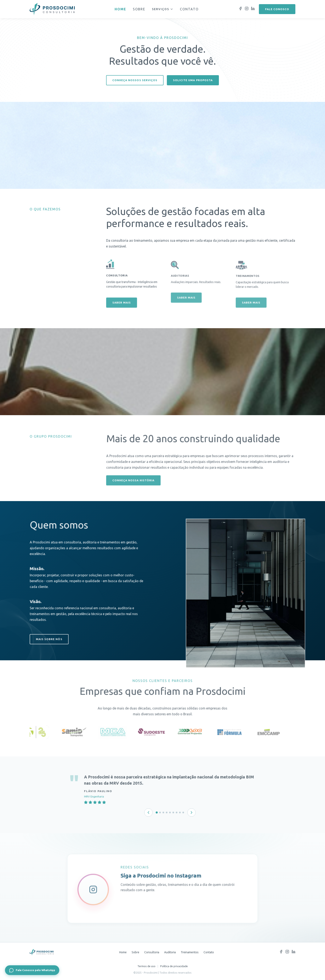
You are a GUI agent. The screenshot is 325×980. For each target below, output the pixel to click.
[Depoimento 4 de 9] (167, 812)
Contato (189, 9)
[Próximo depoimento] (192, 812)
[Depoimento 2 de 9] (160, 812)
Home (120, 9)
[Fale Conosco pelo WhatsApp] (32, 970)
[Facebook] (240, 9)
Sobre (139, 9)
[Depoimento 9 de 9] (183, 812)
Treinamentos (190, 952)
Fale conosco (277, 9)
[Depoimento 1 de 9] (157, 812)
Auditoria (170, 952)
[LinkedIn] (253, 9)
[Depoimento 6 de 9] (173, 812)
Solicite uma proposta (193, 80)
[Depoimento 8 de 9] (180, 812)
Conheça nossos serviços (135, 80)
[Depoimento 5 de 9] (170, 812)
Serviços (163, 9)
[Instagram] (247, 9)
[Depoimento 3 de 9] (163, 812)
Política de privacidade (174, 966)
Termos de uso (146, 966)
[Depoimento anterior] (148, 812)
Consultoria (152, 952)
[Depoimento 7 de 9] (177, 812)
